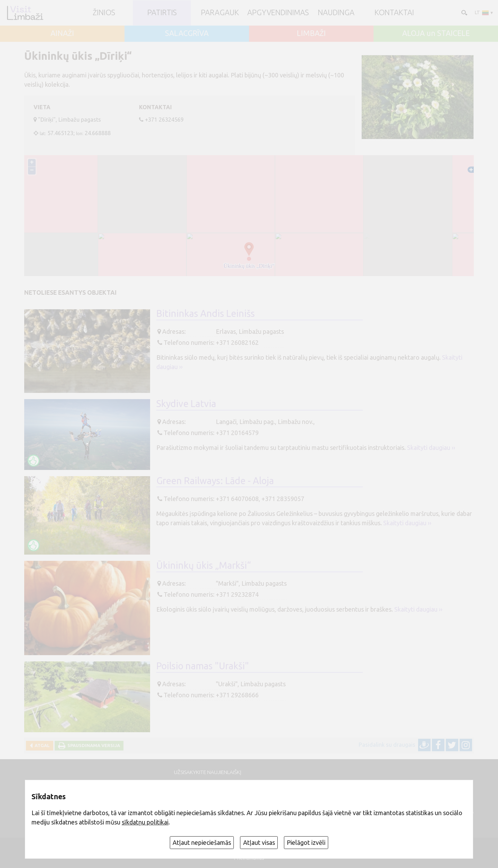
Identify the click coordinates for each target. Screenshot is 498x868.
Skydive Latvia (186, 404)
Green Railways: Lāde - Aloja (215, 481)
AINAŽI (62, 34)
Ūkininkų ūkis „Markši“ (204, 565)
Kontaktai (394, 13)
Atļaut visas (259, 842)
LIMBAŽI (311, 34)
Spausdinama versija (93, 745)
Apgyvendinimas (278, 13)
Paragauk (220, 13)
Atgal (41, 745)
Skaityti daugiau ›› (431, 447)
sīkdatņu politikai (145, 822)
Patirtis (162, 13)
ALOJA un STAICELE (436, 34)
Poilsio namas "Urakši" (203, 666)
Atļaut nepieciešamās (202, 842)
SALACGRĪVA (187, 34)
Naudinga (336, 13)
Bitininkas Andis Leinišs (206, 313)
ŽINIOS (104, 13)
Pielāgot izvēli (306, 842)
